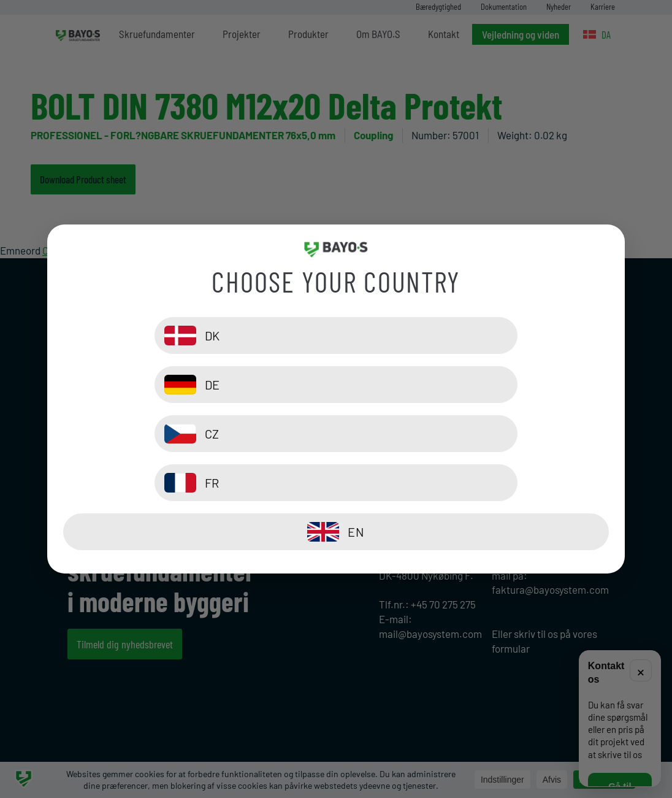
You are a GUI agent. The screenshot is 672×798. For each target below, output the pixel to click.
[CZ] (197, 434)
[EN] (336, 483)
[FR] (475, 434)
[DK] (197, 385)
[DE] (475, 385)
